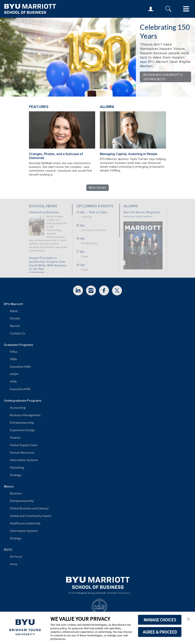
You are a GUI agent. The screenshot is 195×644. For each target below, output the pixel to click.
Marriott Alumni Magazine (142, 212)
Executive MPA (20, 389)
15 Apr (81, 226)
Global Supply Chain (24, 445)
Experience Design (22, 430)
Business (16, 493)
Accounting (18, 407)
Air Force (16, 556)
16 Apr (81, 239)
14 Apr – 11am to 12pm (92, 212)
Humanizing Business (44, 212)
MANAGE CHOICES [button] (160, 620)
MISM (14, 374)
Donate (15, 318)
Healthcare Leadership (25, 523)
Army (14, 564)
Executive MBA (20, 366)
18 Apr (81, 265)
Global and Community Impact (31, 516)
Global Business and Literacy (29, 508)
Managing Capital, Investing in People (129, 154)
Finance (15, 437)
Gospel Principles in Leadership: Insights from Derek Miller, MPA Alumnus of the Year (48, 264)
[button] (188, 619)
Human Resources (22, 452)
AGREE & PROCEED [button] (160, 632)
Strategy (16, 475)
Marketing (17, 467)
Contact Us (18, 333)
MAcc (14, 351)
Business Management (25, 415)
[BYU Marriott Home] (98, 581)
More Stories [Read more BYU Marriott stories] (97, 188)
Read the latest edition (138, 216)
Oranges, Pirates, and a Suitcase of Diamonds (56, 156)
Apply (14, 311)
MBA (13, 359)
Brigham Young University (92, 593)
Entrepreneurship (22, 422)
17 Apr (81, 252)
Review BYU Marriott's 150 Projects (163, 77)
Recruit (15, 326)
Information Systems (24, 460)
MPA (13, 381)
